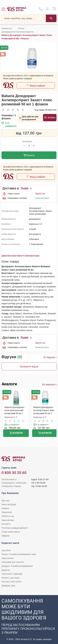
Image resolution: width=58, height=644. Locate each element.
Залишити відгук (29, 367)
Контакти (6, 524)
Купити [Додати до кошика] (29, 155)
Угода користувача (11, 532)
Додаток (6, 570)
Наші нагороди (9, 504)
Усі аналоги (49, 385)
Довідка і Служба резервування (17, 566)
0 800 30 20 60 (14, 473)
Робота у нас (8, 516)
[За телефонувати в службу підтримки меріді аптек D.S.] (40, 10)
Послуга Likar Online (11, 582)
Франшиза (7, 512)
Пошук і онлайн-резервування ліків (19, 554)
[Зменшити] (24, 146)
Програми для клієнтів (13, 562)
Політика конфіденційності (15, 528)
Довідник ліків (8, 586)
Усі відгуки (50, 357)
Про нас (5, 501)
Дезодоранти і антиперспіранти (18, 32)
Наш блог (6, 550)
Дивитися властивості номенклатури (20, 256)
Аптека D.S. (7, 28)
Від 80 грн (40, 194)
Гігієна (21, 28)
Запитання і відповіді (12, 574)
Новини (5, 508)
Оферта (5, 536)
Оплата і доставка (11, 578)
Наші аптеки (8, 558)
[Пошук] (51, 18)
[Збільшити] (34, 146)
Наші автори (8, 520)
